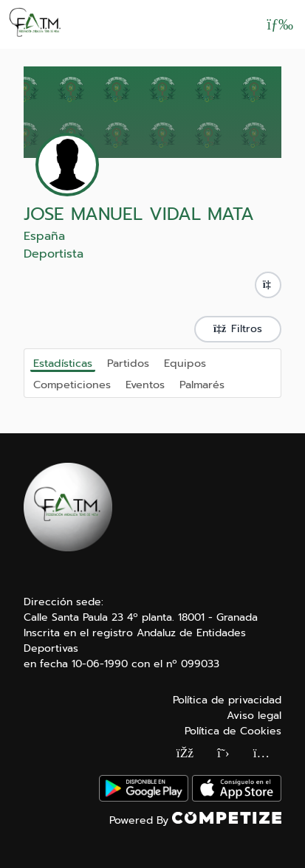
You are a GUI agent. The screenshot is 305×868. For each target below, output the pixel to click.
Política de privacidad (227, 700)
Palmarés (202, 384)
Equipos (185, 362)
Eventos (145, 384)
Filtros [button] (238, 329)
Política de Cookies (233, 731)
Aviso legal (254, 716)
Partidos (128, 362)
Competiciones (72, 384)
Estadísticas (63, 363)
